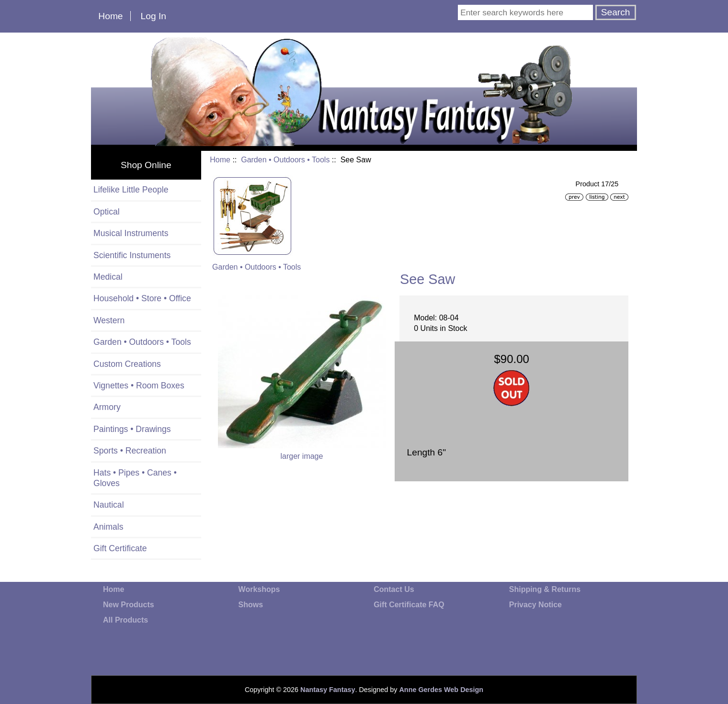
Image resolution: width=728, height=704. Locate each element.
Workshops (259, 589)
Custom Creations (127, 364)
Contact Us (394, 589)
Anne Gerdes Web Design (441, 690)
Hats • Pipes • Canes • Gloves (135, 478)
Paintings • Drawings (132, 429)
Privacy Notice (535, 605)
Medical (108, 277)
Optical (107, 212)
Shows (251, 605)
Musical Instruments (131, 233)
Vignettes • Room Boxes (139, 386)
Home (110, 16)
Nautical (109, 505)
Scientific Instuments (132, 255)
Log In (154, 16)
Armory (107, 407)
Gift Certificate (120, 548)
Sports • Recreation (130, 451)
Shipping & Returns (545, 589)
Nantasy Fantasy (328, 690)
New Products (129, 605)
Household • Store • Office (142, 298)
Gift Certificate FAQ (409, 605)
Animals (108, 527)
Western (109, 320)
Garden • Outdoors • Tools (285, 160)
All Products (125, 620)
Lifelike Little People (131, 190)
